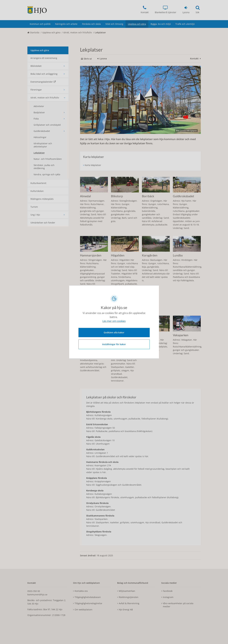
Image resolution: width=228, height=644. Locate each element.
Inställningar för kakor (114, 344)
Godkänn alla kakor (114, 332)
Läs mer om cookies (114, 321)
